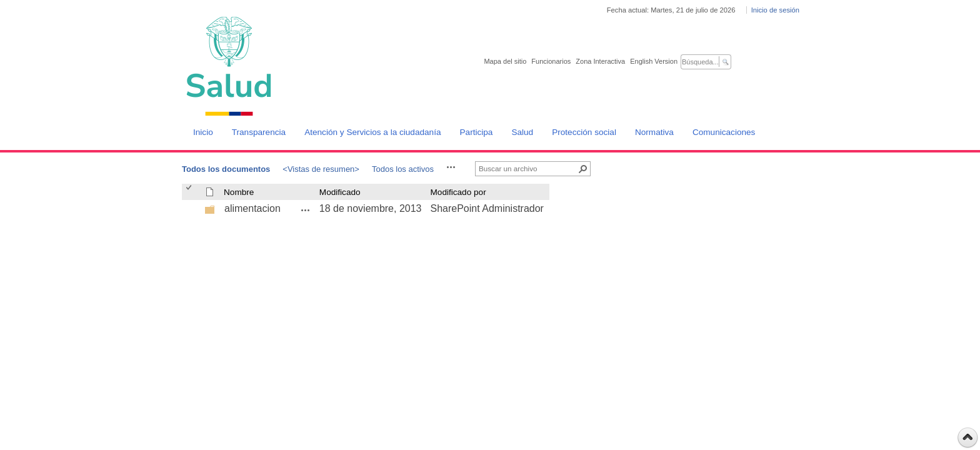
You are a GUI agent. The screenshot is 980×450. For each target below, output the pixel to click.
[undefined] (210, 212)
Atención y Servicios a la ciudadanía (372, 132)
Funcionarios (551, 61)
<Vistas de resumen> (321, 169)
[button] (451, 167)
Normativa (654, 132)
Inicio (203, 132)
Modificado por (458, 192)
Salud (522, 132)
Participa (477, 132)
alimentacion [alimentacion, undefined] (252, 208)
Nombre (239, 192)
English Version (654, 61)
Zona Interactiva (600, 61)
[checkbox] (190, 192)
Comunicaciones (724, 132)
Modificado (340, 192)
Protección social (584, 132)
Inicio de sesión (775, 10)
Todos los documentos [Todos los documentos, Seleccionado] (226, 169)
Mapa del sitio (505, 61)
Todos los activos (403, 169)
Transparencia (259, 132)
